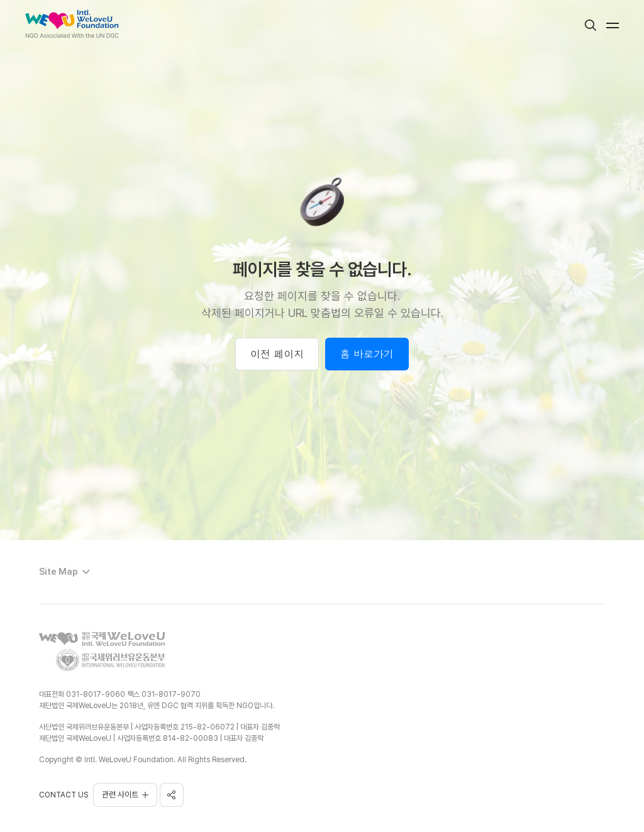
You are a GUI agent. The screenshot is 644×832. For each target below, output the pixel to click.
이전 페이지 (277, 354)
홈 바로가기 (367, 354)
